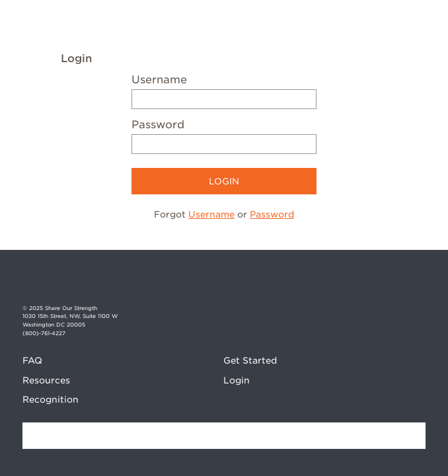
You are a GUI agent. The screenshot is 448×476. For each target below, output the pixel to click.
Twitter (415, 284)
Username (159, 80)
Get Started (250, 360)
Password (158, 125)
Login (237, 380)
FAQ (32, 360)
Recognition (51, 399)
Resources (46, 380)
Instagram (392, 284)
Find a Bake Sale (412, 436)
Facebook (369, 284)
